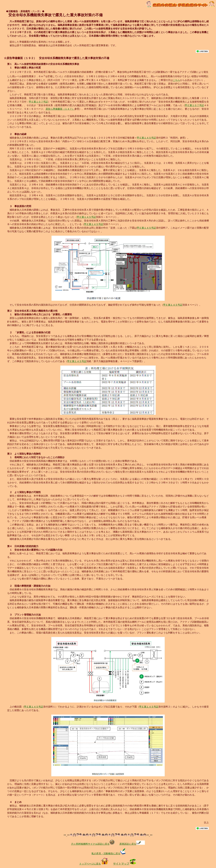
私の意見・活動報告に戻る (109, 854)
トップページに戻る (94, 864)
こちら (176, 80)
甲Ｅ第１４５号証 (146, 138)
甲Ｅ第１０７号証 (38, 102)
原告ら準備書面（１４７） (60, 109)
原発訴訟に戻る (132, 844)
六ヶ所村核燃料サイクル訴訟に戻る (93, 844)
